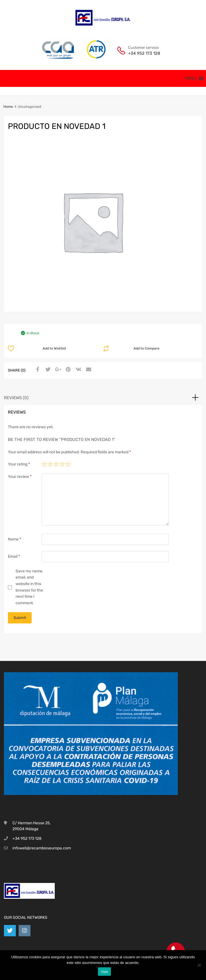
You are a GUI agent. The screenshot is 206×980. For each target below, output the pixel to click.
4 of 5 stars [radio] (62, 464)
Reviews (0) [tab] (16, 398)
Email (14, 556)
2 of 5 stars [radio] (50, 464)
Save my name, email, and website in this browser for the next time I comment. (29, 587)
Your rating (19, 464)
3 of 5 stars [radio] (56, 464)
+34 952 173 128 (142, 53)
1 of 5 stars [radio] (44, 464)
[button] (191, 78)
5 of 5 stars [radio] (68, 464)
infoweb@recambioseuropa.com (42, 848)
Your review (20, 477)
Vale (104, 972)
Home (8, 107)
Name (15, 539)
